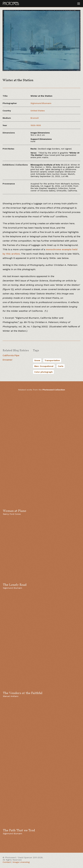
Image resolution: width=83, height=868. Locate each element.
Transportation (52, 360)
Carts (61, 366)
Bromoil (35, 118)
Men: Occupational (44, 366)
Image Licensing (21, 862)
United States (38, 111)
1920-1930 (36, 125)
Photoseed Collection (54, 390)
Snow (37, 360)
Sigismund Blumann (41, 103)
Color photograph (43, 372)
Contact (7, 862)
